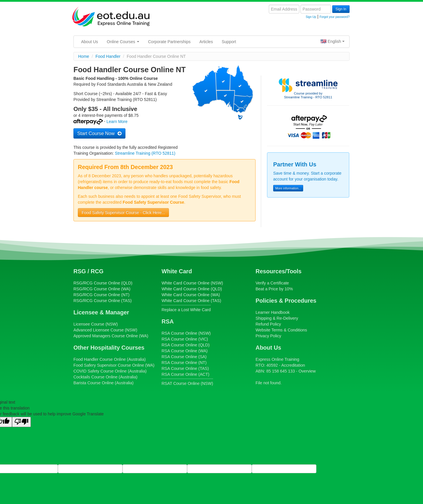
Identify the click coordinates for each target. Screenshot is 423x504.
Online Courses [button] (123, 42)
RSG (80, 271)
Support (229, 42)
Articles (206, 42)
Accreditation (293, 365)
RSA (168, 321)
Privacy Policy (268, 336)
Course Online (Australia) (110, 359)
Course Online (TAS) (103, 301)
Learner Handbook (273, 312)
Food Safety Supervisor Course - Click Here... (123, 213)
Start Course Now (99, 133)
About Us (90, 42)
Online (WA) (111, 336)
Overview (307, 371)
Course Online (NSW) (192, 283)
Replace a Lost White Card (186, 310)
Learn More (117, 122)
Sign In (341, 9)
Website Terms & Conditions (281, 330)
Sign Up (311, 17)
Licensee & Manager (101, 312)
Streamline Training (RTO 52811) (145, 153)
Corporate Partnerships (169, 42)
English (333, 41)
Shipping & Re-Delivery (277, 318)
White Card (177, 271)
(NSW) (96, 324)
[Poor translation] (21, 422)
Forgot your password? (335, 17)
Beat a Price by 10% (274, 289)
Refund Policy (268, 324)
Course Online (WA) (102, 289)
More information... (288, 188)
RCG (97, 271)
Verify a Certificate (272, 283)
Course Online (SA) (184, 357)
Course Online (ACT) (186, 374)
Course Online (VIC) (185, 339)
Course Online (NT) (101, 295)
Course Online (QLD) (103, 283)
